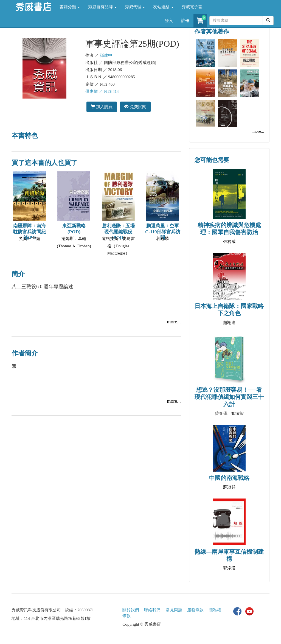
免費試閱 (135, 107)
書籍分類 (70, 7)
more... (174, 322)
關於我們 (131, 610)
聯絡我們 (152, 610)
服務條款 (195, 610)
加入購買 (102, 107)
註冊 (185, 21)
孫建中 (106, 55)
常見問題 (174, 610)
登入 (169, 21)
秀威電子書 (192, 7)
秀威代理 (135, 7)
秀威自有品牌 (102, 7)
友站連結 (163, 7)
